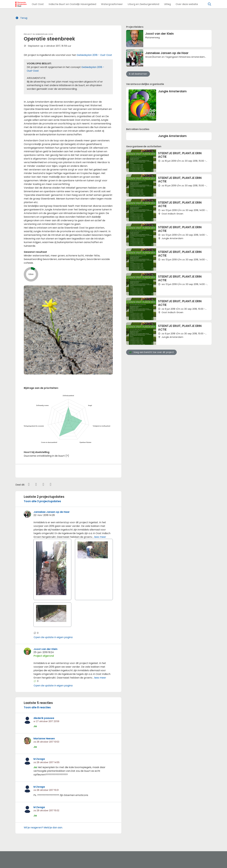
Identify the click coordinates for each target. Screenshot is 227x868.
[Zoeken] (209, 4)
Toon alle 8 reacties (37, 707)
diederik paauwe (44, 718)
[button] (38, 4)
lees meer (100, 537)
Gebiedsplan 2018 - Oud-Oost (94, 55)
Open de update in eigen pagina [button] (53, 637)
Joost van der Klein (45, 649)
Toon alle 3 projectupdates (42, 501)
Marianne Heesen (44, 739)
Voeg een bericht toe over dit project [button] (151, 352)
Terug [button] (22, 18)
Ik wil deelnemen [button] (138, 74)
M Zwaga (39, 759)
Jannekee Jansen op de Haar (52, 512)
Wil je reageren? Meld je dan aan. (43, 828)
